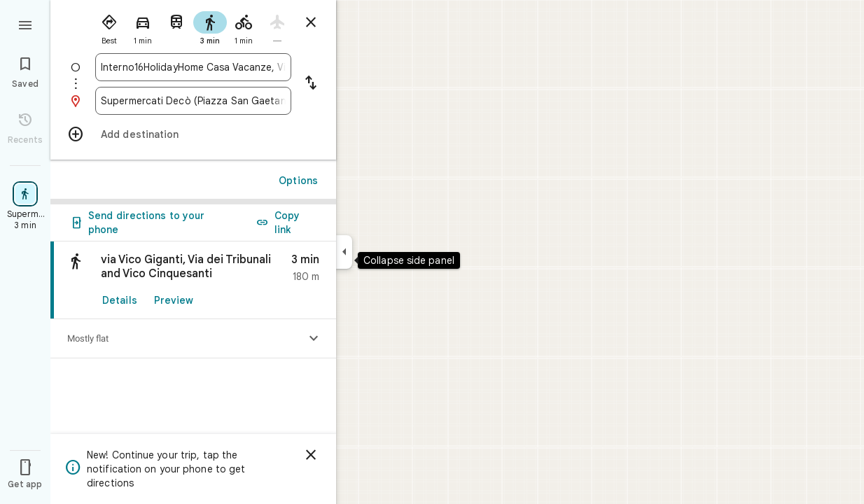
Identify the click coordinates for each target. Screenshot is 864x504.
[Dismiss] (311, 455)
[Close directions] (311, 22)
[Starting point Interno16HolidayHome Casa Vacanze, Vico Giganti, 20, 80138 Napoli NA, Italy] (193, 67)
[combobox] (193, 67)
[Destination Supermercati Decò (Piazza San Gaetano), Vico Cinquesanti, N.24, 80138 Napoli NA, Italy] (193, 101)
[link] (193, 280)
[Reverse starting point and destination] (311, 84)
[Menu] (25, 24)
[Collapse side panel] (344, 252)
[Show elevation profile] (314, 339)
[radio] (109, 27)
